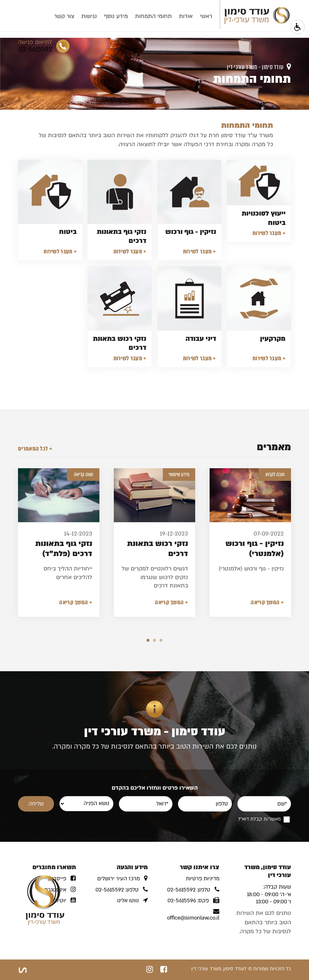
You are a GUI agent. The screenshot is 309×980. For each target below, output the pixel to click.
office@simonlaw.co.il (193, 915)
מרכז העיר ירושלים (122, 879)
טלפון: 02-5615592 (193, 890)
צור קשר (53, 16)
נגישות (78, 16)
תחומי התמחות (142, 16)
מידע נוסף (104, 16)
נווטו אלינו (132, 900)
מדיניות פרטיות (203, 879)
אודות (174, 16)
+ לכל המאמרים (35, 449)
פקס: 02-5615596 (193, 900)
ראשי (194, 16)
